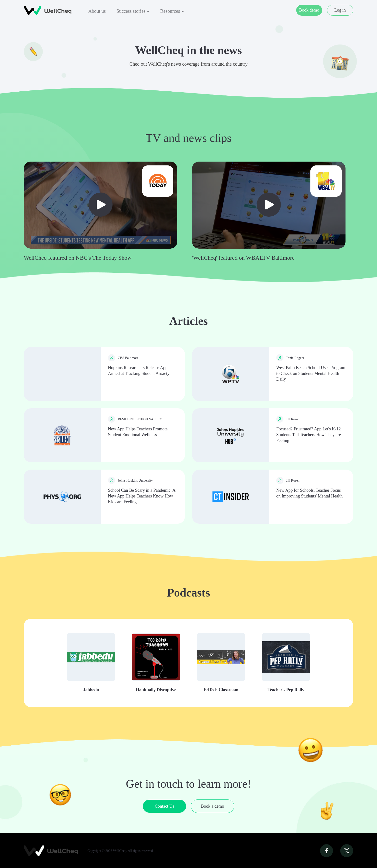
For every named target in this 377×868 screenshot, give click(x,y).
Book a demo (213, 806)
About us (97, 11)
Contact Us (165, 806)
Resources (172, 11)
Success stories (133, 11)
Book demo (309, 10)
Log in (340, 10)
